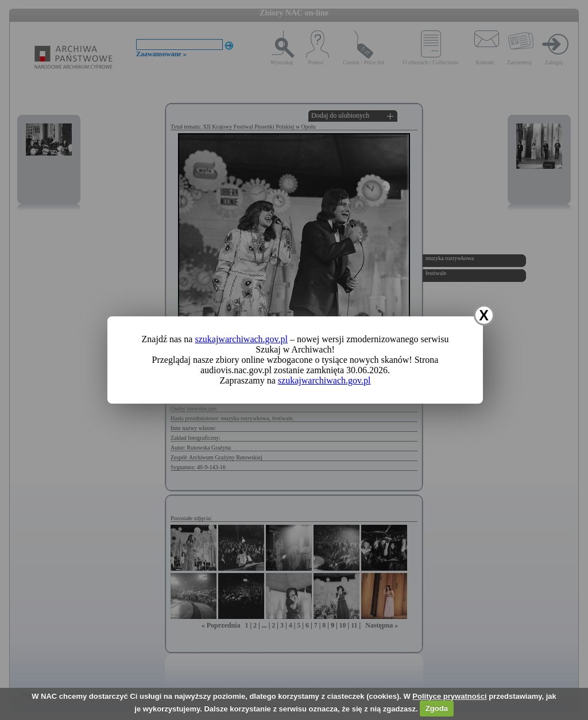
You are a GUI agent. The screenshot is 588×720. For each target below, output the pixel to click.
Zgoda (437, 708)
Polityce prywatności (449, 696)
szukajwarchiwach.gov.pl (241, 339)
